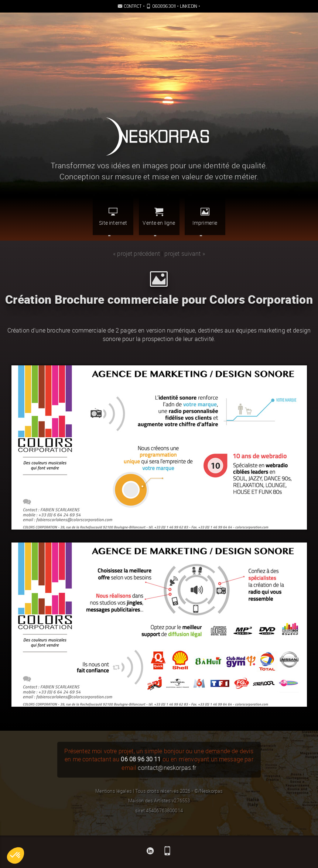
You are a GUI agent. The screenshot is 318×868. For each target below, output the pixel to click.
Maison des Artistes (149, 801)
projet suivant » (185, 254)
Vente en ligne (159, 216)
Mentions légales (114, 791)
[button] (16, 855)
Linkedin (189, 6)
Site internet (113, 216)
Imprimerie (205, 216)
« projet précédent (136, 254)
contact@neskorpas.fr (167, 768)
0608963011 (164, 6)
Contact (133, 6)
